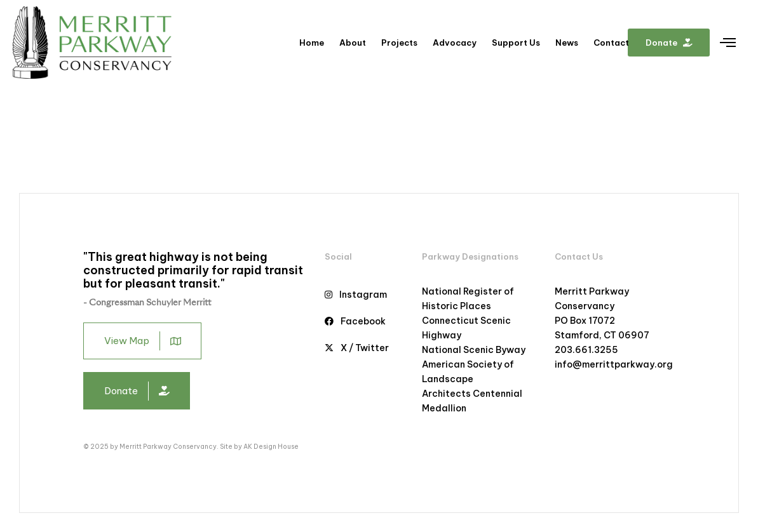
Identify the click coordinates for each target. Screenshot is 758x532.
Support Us (516, 43)
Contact (611, 43)
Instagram (356, 295)
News (567, 43)
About (353, 43)
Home (312, 43)
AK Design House (271, 447)
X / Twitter (357, 348)
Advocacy (455, 43)
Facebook (355, 321)
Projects (399, 43)
